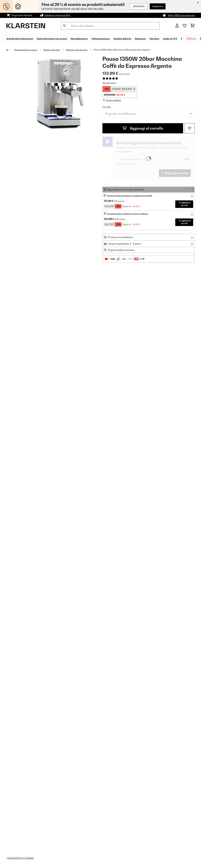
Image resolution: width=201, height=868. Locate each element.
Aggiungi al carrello (143, 128)
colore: (107, 107)
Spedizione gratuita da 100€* (60, 15)
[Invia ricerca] (65, 26)
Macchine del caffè (56, 50)
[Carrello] (192, 26)
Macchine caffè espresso (84, 50)
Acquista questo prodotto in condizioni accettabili (133, 195)
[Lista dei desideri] (185, 26)
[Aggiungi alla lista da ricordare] (189, 128)
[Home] (10, 50)
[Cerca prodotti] (110, 26)
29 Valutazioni (109, 83)
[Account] (177, 26)
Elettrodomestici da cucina (28, 50)
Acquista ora (156, 6)
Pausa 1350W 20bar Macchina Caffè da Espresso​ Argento (130, 50)
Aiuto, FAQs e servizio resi (181, 15)
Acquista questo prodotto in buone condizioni (131, 216)
